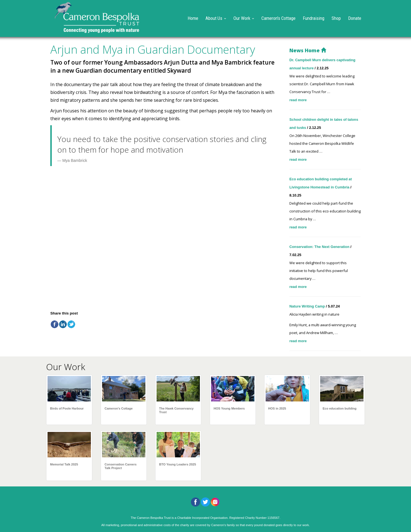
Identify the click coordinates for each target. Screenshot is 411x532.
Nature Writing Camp (308, 306)
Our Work (244, 18)
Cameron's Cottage (278, 18)
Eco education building (340, 408)
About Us (216, 18)
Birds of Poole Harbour (67, 408)
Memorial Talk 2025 (64, 464)
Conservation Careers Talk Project (121, 466)
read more (298, 100)
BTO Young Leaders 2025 (178, 464)
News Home (308, 50)
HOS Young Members (229, 408)
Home (193, 18)
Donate (355, 18)
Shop (336, 18)
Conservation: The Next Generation (320, 247)
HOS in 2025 (277, 408)
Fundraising (314, 18)
